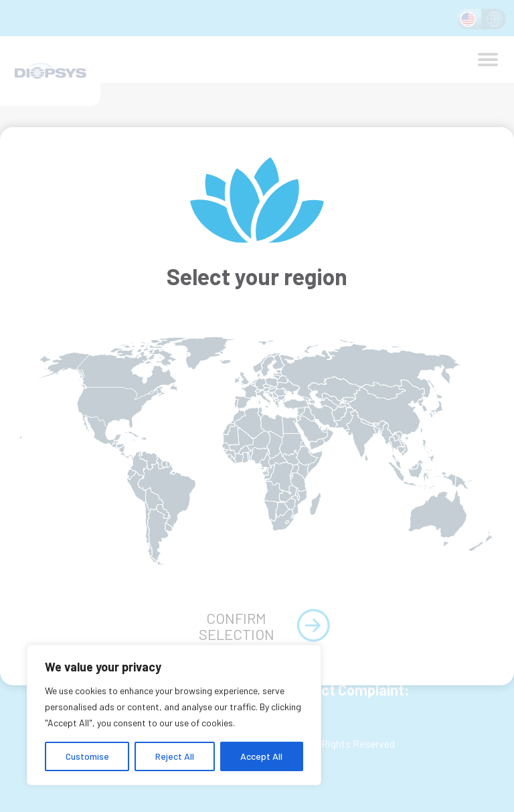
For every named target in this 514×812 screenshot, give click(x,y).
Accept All (261, 756)
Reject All (175, 756)
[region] (174, 715)
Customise (87, 756)
